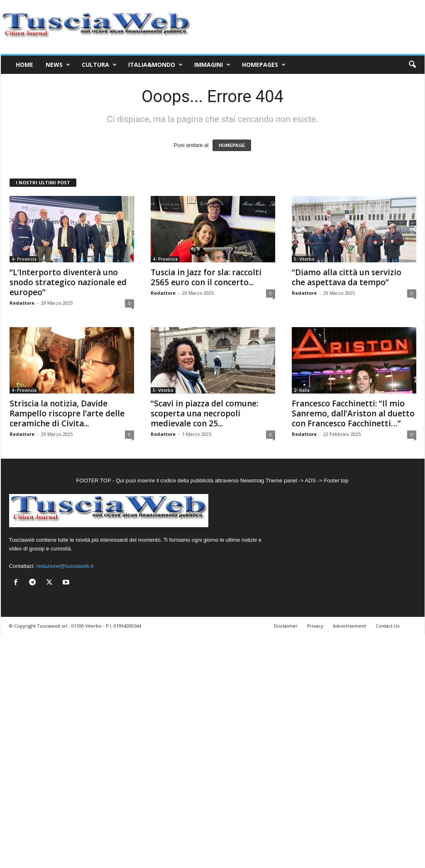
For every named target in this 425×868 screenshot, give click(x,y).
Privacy (315, 626)
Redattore (22, 303)
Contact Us (387, 626)
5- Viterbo (304, 259)
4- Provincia (24, 259)
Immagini (212, 65)
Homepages (264, 65)
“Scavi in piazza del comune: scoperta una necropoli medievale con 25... (204, 413)
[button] (412, 65)
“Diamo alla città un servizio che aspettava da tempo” (347, 277)
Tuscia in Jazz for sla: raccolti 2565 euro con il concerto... (206, 277)
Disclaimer (286, 626)
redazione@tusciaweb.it (65, 566)
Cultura (99, 65)
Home (24, 65)
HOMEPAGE (232, 145)
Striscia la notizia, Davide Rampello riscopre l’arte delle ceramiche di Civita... (67, 413)
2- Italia (302, 390)
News (58, 65)
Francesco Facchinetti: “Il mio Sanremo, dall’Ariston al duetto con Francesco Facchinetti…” (353, 413)
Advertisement (349, 626)
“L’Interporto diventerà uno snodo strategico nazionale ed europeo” (68, 282)
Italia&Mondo (155, 65)
